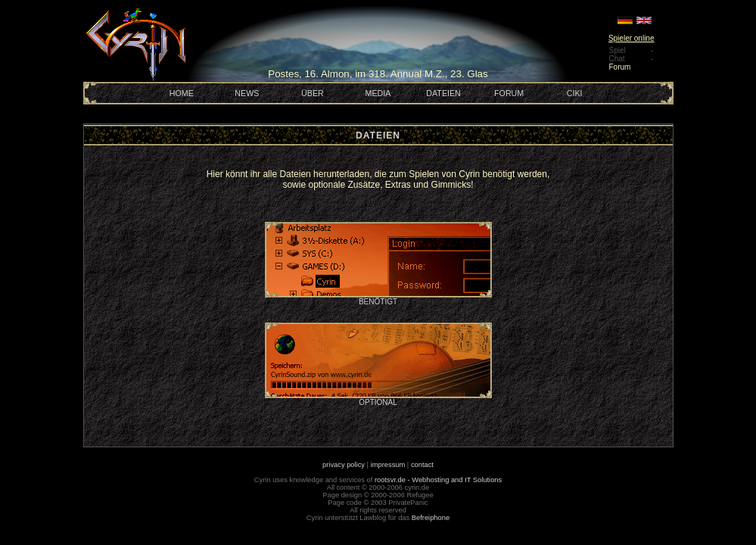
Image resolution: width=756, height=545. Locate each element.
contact (422, 465)
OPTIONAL (378, 399)
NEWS (247, 93)
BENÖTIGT (378, 298)
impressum (388, 465)
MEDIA (378, 93)
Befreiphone (431, 518)
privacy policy (344, 465)
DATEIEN (443, 93)
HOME (182, 93)
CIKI (575, 93)
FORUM (509, 93)
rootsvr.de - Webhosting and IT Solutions (438, 480)
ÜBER (313, 93)
